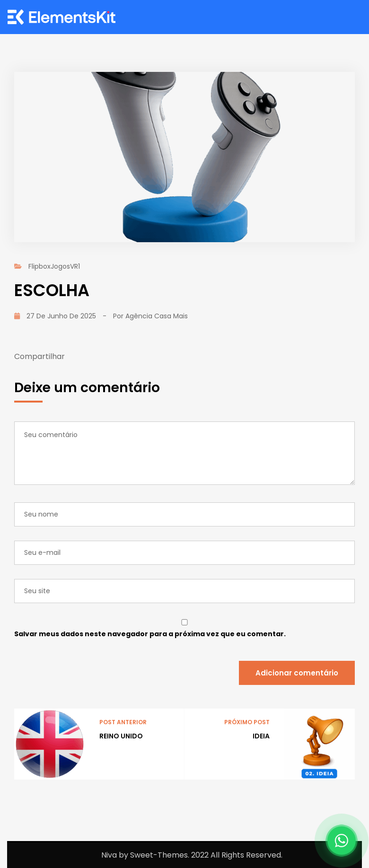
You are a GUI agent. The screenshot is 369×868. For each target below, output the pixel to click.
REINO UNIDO (121, 736)
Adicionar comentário (297, 673)
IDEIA (261, 736)
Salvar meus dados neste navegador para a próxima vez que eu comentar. (150, 634)
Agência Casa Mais (157, 316)
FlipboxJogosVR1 (54, 266)
